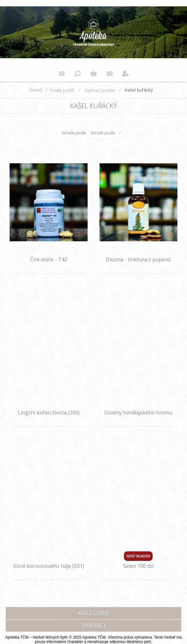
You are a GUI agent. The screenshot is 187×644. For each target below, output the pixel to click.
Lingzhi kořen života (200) (49, 413)
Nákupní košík (94, 74)
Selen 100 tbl (138, 566)
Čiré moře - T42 (49, 259)
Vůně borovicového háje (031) (49, 566)
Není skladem (138, 556)
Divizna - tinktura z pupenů (138, 259)
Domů (36, 90)
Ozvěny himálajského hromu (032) (138, 416)
